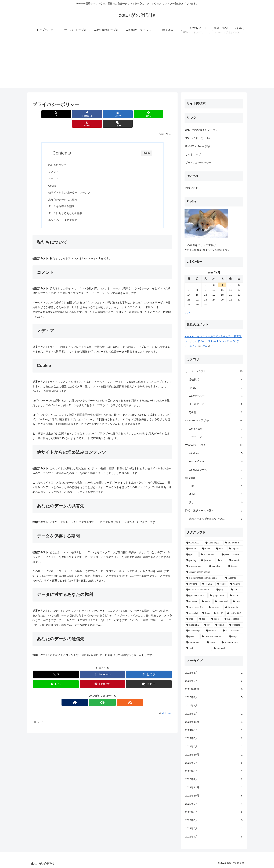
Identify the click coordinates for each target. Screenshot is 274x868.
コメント (58, 162)
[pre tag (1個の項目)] (192, 561)
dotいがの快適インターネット (203, 130)
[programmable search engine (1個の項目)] (204, 578)
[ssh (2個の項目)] (221, 549)
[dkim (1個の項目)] (237, 602)
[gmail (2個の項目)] (192, 555)
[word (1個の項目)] (213, 643)
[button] (161, 114)
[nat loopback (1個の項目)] (233, 619)
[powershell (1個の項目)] (222, 602)
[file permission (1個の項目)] (232, 631)
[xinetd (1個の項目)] (222, 584)
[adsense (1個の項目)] (233, 578)
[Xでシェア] (44, 114)
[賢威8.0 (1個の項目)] (236, 584)
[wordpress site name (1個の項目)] (200, 590)
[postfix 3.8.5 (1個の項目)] (234, 613)
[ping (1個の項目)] (222, 590)
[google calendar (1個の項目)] (196, 596)
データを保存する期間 (66, 197)
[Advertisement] (137, 64)
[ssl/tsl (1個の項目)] (206, 602)
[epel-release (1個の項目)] (196, 566)
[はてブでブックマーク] (91, 114)
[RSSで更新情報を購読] (110, 694)
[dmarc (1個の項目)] (221, 625)
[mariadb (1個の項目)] (235, 561)
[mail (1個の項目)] (191, 619)
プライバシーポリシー (198, 163)
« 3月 (188, 313)
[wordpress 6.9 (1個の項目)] (196, 607)
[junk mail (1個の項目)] (207, 561)
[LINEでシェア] (114, 114)
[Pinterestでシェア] (138, 114)
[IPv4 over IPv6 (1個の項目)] (231, 643)
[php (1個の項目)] (222, 561)
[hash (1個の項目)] (206, 613)
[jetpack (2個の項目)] (235, 549)
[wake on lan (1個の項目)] (209, 555)
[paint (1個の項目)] (192, 637)
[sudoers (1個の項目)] (235, 625)
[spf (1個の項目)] (208, 625)
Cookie (57, 176)
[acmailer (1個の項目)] (217, 566)
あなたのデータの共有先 (67, 190)
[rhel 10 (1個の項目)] (218, 613)
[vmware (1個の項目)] (215, 607)
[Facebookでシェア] (67, 114)
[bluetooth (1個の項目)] (228, 648)
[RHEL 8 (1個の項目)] (208, 584)
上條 (204, 346)
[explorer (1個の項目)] (192, 602)
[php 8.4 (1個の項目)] (236, 596)
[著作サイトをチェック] (94, 694)
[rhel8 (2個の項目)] (208, 549)
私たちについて (62, 155)
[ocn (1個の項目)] (203, 619)
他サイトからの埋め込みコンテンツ (73, 183)
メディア (58, 169)
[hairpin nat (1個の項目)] (194, 625)
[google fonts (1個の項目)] (218, 596)
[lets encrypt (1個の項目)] (194, 631)
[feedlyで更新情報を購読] (102, 694)
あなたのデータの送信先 (67, 210)
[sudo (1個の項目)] (198, 648)
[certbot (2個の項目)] (192, 549)
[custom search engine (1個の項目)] (214, 572)
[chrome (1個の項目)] (213, 631)
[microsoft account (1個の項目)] (214, 637)
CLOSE (147, 143)
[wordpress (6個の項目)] (194, 543)
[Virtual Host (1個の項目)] (195, 643)
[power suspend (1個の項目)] (231, 555)
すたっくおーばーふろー (200, 138)
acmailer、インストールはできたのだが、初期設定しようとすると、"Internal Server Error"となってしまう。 (213, 341)
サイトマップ (193, 154)
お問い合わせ (193, 188)
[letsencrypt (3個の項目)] (213, 543)
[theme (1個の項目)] (235, 566)
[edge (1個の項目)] (235, 637)
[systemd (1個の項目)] (192, 584)
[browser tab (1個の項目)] (233, 607)
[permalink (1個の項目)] (192, 613)
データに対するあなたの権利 (69, 204)
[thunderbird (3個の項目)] (233, 543)
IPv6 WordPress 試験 (198, 146)
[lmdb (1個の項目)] (216, 619)
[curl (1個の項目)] (236, 590)
